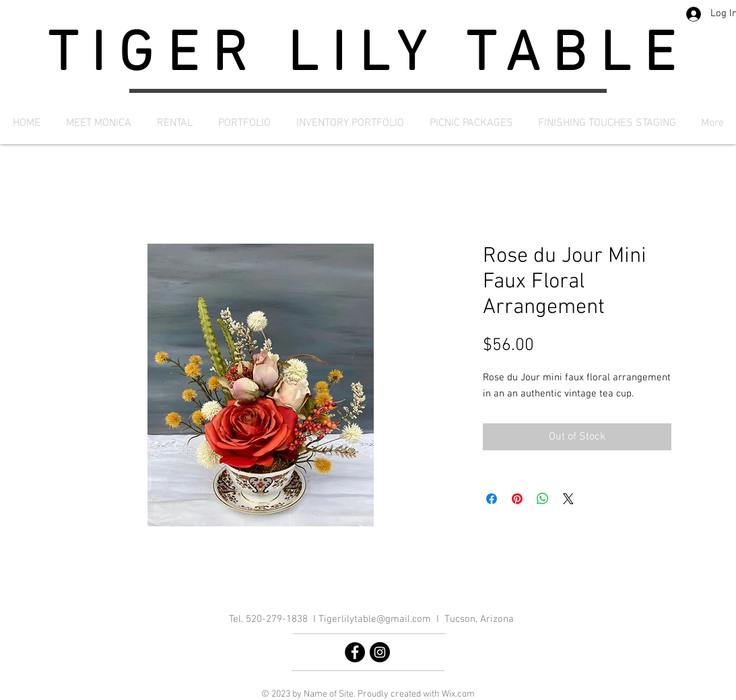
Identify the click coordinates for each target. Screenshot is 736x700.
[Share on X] (568, 499)
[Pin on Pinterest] (517, 499)
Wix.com (458, 694)
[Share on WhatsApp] (543, 499)
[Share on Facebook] (492, 499)
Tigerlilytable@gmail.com (375, 619)
